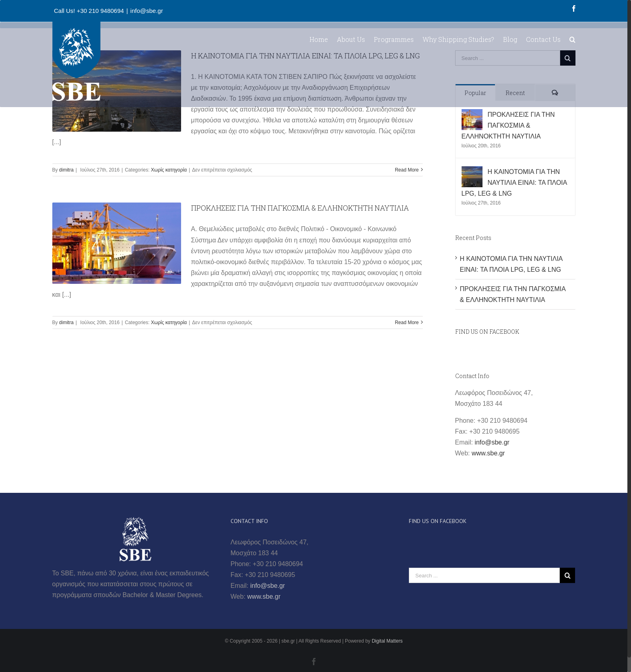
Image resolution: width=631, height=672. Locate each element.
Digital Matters (387, 641)
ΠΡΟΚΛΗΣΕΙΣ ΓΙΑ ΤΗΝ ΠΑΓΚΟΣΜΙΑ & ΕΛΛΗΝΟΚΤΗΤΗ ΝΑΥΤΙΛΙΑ (300, 208)
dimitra (66, 170)
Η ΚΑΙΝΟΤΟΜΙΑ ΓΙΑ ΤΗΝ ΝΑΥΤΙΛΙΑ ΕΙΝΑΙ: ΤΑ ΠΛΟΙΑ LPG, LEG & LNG (514, 183)
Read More (407, 170)
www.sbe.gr (488, 453)
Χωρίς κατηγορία (169, 170)
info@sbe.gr (147, 11)
